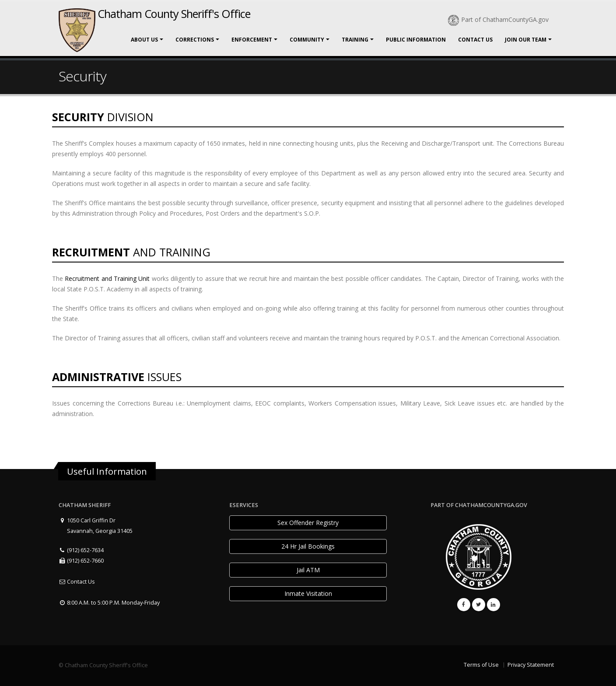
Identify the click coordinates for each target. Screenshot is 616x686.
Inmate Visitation (308, 593)
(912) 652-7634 (81, 550)
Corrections (195, 40)
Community (307, 40)
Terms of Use (481, 665)
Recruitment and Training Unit (107, 278)
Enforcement (252, 40)
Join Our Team (526, 40)
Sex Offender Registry (308, 523)
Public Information (416, 40)
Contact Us (475, 40)
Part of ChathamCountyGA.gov (498, 19)
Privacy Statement (531, 665)
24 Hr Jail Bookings (308, 546)
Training (355, 40)
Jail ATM (308, 570)
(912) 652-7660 (81, 561)
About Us (144, 40)
